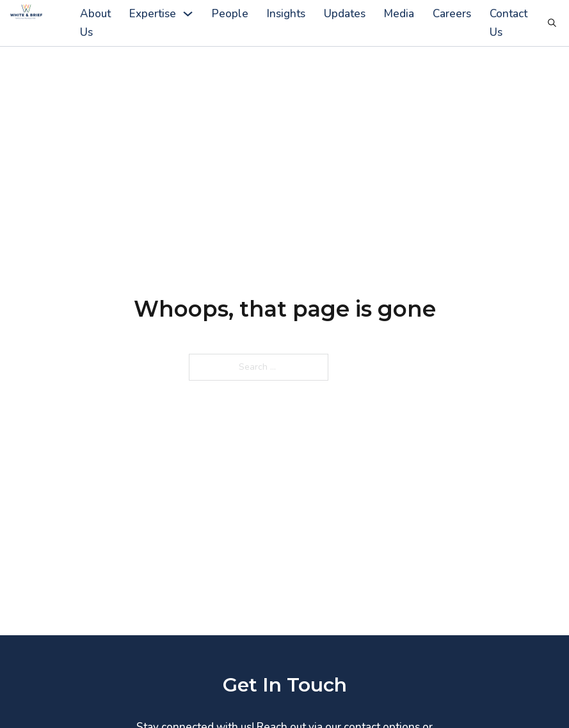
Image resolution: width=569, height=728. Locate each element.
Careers (452, 14)
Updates (345, 14)
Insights (286, 14)
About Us (95, 23)
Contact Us (509, 23)
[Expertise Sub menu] (188, 14)
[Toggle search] (552, 23)
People (230, 14)
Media (399, 14)
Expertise (153, 14)
